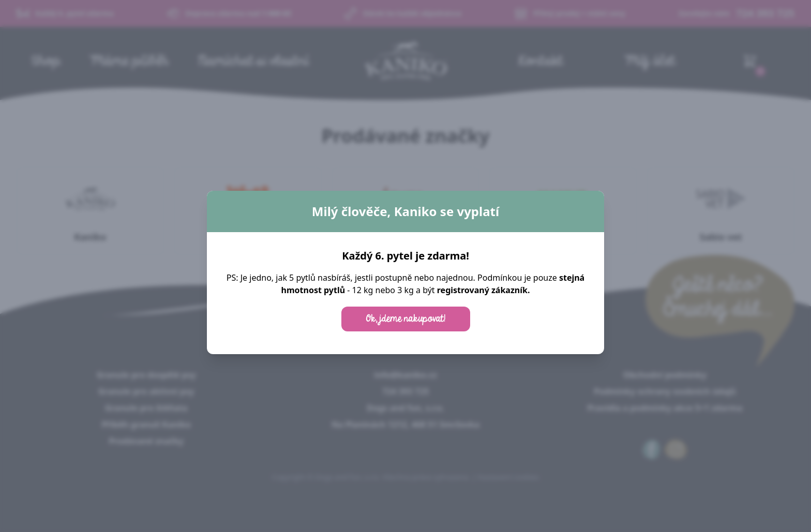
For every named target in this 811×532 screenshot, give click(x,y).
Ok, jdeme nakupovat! (406, 319)
